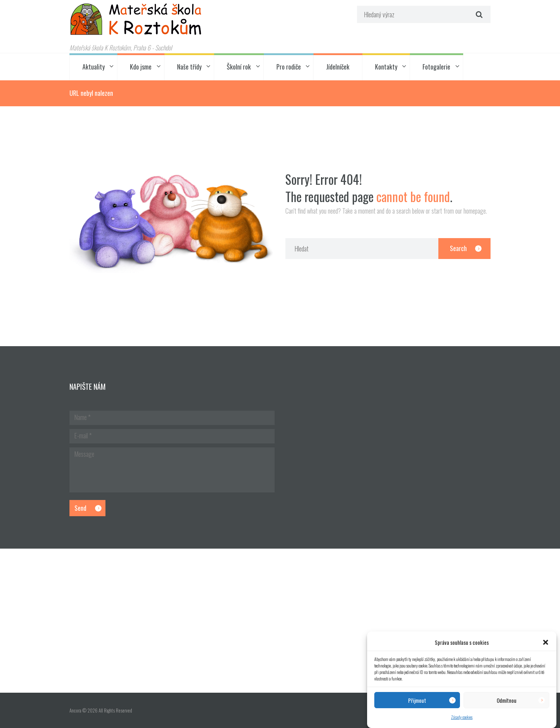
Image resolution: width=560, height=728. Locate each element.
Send (80, 508)
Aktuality (94, 67)
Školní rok (239, 67)
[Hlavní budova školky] (280, 621)
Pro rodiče (289, 67)
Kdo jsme (141, 67)
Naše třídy (189, 67)
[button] (546, 642)
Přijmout (417, 700)
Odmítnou (507, 700)
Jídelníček (338, 67)
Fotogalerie (436, 67)
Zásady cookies (462, 717)
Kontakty (386, 67)
